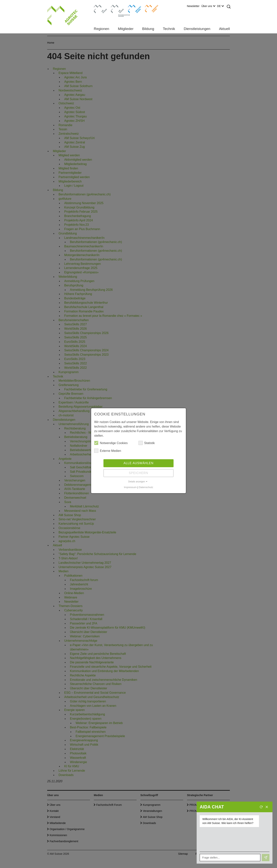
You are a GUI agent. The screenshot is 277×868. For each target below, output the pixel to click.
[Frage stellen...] (230, 858)
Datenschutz (146, 487)
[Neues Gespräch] (261, 807)
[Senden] (266, 858)
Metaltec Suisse (132, 9)
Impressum (130, 487)
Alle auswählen (138, 463)
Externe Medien (108, 451)
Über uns (208, 6)
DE (220, 6)
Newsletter (193, 6)
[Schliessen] (267, 807)
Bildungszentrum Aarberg (117, 9)
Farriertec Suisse (150, 9)
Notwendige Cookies (111, 443)
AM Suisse (99, 7)
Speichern (138, 473)
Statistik (147, 443)
